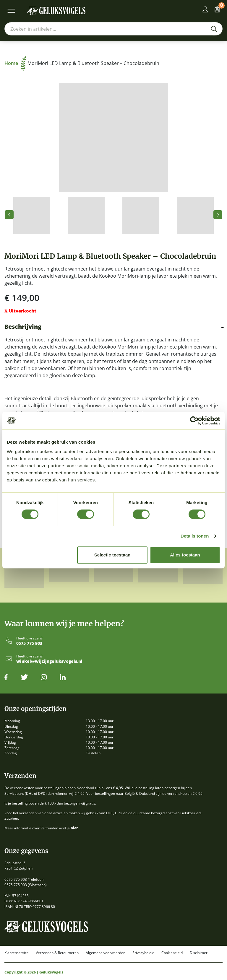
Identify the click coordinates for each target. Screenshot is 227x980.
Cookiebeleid (172, 953)
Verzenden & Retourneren (57, 953)
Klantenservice (17, 953)
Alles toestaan (185, 555)
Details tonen (195, 536)
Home (15, 63)
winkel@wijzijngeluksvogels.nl (49, 661)
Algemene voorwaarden (106, 953)
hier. (75, 828)
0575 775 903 (29, 643)
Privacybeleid (143, 953)
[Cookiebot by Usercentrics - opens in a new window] (194, 421)
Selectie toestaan (112, 555)
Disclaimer (199, 953)
